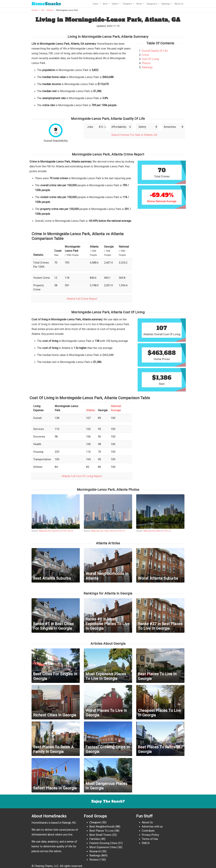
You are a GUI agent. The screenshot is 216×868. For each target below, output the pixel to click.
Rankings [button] (166, 4)
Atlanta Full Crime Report (82, 299)
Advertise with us (152, 827)
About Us (179, 4)
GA (42, 10)
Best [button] (105, 4)
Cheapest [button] (127, 4)
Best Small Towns (100, 835)
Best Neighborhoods (102, 827)
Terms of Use (150, 839)
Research (95, 851)
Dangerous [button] (152, 4)
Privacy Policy (150, 835)
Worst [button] (139, 4)
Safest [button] (115, 4)
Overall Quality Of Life (155, 51)
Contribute (148, 831)
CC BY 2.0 (121, 531)
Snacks (46, 4)
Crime (145, 55)
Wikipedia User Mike (152, 531)
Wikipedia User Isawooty (49, 531)
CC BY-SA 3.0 (67, 531)
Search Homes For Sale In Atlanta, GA (134, 135)
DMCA (146, 843)
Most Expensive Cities (103, 847)
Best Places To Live (102, 831)
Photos (146, 63)
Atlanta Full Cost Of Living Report (82, 476)
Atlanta (50, 10)
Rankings (147, 67)
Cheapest (95, 822)
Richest (94, 860)
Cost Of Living (150, 59)
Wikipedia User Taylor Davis (103, 531)
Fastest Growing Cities (103, 843)
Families (95, 839)
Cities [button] (96, 4)
